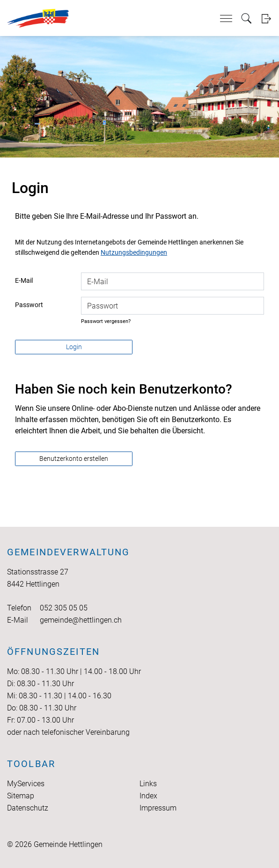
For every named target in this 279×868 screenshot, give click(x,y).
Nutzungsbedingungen (134, 252)
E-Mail (24, 280)
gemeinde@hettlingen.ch (81, 620)
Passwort (29, 305)
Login (266, 18)
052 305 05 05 (64, 608)
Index (148, 796)
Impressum (158, 808)
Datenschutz (28, 808)
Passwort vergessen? (106, 321)
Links (148, 784)
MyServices (26, 784)
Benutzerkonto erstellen (74, 459)
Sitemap (21, 796)
